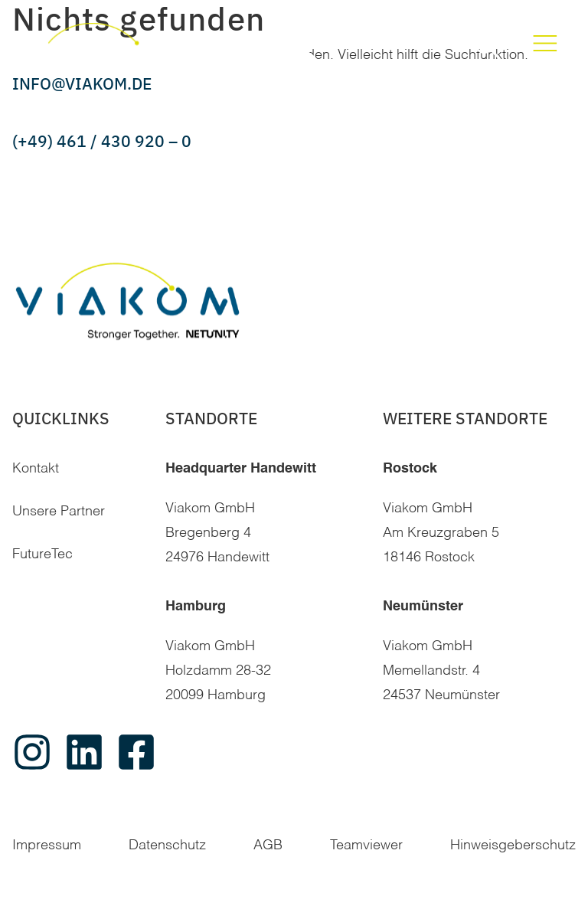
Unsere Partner (59, 512)
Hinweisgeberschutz (513, 845)
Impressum (47, 845)
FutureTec (42, 554)
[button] (487, 44)
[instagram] (32, 752)
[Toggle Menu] (545, 44)
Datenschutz (167, 845)
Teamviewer (366, 845)
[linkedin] (84, 752)
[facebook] (136, 752)
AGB (268, 845)
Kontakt (36, 469)
